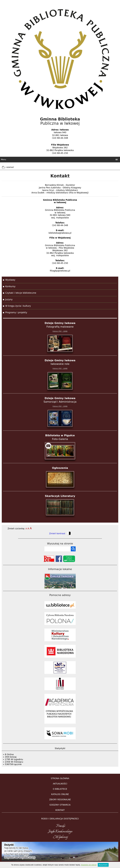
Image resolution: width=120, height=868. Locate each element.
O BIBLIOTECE (60, 789)
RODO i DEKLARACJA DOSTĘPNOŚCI (60, 819)
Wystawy (10, 280)
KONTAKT (60, 810)
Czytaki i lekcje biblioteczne (21, 293)
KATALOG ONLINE (60, 794)
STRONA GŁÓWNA (60, 778)
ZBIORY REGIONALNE (60, 800)
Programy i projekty (16, 312)
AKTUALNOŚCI (60, 784)
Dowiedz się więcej (89, 865)
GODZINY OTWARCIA (60, 805)
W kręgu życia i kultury (18, 306)
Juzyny (9, 299)
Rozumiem (103, 865)
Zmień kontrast (60, 534)
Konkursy (10, 286)
